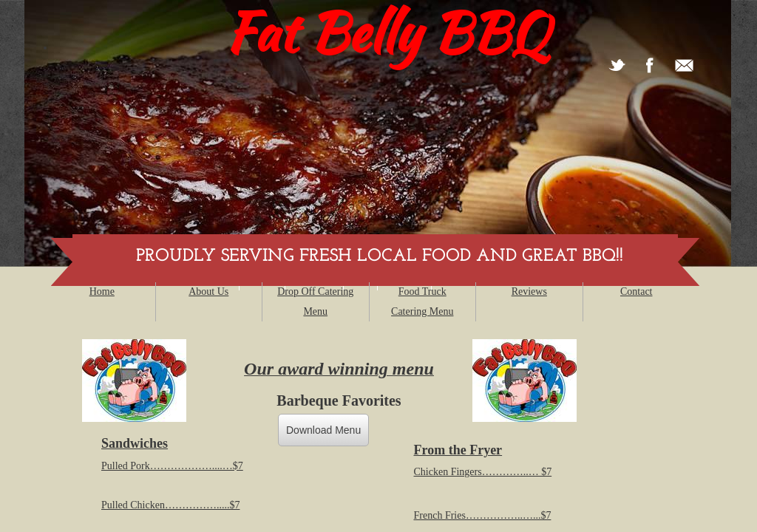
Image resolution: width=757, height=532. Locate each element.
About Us (208, 291)
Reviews (529, 291)
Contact (637, 291)
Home (102, 291)
